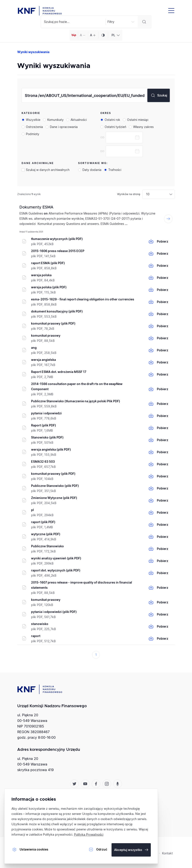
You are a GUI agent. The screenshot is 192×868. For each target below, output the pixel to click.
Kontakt (167, 853)
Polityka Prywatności (89, 834)
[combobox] (115, 35)
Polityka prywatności (58, 834)
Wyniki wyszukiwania (33, 52)
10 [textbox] (148, 194)
